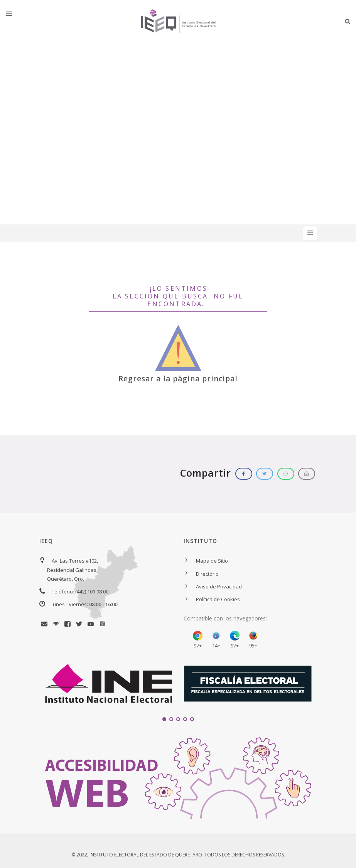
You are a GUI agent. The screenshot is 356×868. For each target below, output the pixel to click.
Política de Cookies (218, 599)
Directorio (207, 574)
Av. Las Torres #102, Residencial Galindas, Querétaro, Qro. (73, 570)
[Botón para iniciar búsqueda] (348, 22)
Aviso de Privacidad (219, 587)
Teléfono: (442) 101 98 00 (80, 592)
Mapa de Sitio (212, 561)
